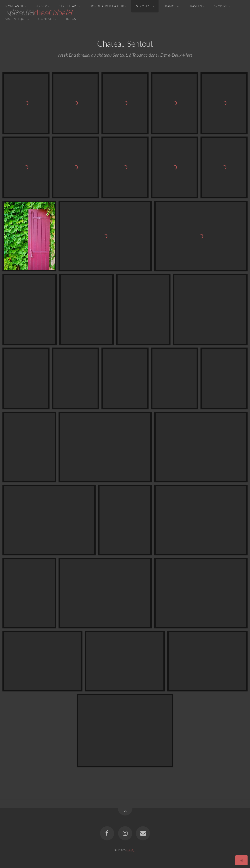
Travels (195, 6)
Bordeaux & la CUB (107, 6)
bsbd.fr (131, 850)
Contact (46, 19)
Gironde (144, 6)
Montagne (14, 6)
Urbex (41, 6)
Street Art (68, 6)
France (170, 6)
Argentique (16, 19)
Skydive (221, 6)
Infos (71, 19)
